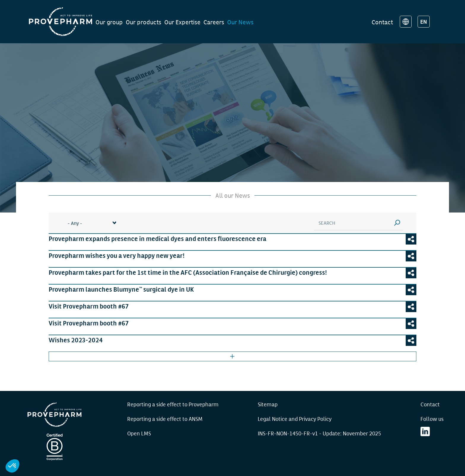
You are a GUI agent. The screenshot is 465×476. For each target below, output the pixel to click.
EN (424, 21)
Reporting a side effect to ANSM (165, 419)
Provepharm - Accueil (55, 415)
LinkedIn (425, 432)
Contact (382, 22)
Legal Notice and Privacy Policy (295, 419)
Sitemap (268, 404)
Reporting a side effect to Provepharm (173, 404)
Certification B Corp (55, 447)
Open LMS (139, 433)
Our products (144, 22)
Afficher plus (232, 356)
